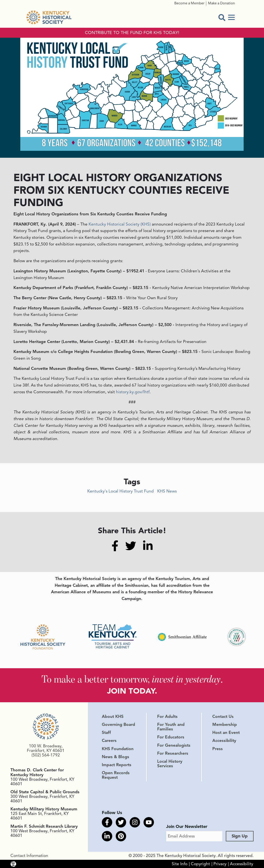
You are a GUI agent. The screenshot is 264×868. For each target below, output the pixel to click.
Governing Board (118, 724)
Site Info (180, 864)
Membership (225, 724)
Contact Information (29, 855)
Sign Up (240, 836)
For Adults (167, 716)
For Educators (171, 737)
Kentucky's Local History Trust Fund (120, 491)
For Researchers (173, 753)
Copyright (200, 864)
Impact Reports (117, 765)
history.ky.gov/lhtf (133, 392)
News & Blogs (115, 757)
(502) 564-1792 (46, 755)
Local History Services (170, 763)
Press (218, 749)
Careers (109, 741)
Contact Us (223, 716)
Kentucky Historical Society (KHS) (120, 224)
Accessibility (224, 741)
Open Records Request (116, 775)
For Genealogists (174, 745)
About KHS (113, 716)
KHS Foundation (118, 749)
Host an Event (226, 732)
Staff (106, 732)
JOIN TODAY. (132, 691)
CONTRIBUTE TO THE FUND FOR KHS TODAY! (132, 33)
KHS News (167, 491)
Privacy (220, 864)
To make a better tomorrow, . (132, 679)
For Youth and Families (171, 727)
